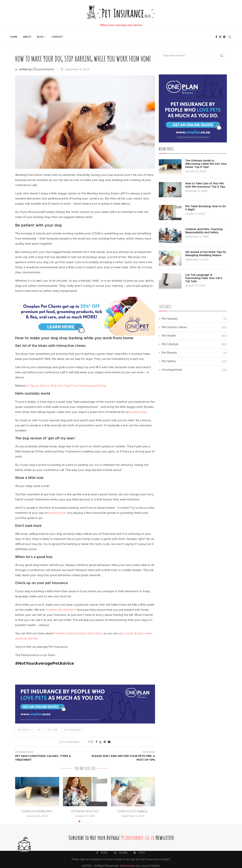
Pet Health (194, 336)
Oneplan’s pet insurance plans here (78, 633)
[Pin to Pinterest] (105, 742)
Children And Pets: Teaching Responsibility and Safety (204, 231)
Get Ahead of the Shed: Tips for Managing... (133, 811)
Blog (40, 37)
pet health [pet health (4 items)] (24, 730)
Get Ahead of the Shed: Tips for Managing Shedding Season (206, 254)
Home (14, 37)
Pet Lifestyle (194, 344)
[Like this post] (92, 742)
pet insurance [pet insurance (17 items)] (73, 730)
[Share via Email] (109, 742)
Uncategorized (194, 370)
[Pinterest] (224, 37)
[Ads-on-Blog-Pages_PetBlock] (193, 76)
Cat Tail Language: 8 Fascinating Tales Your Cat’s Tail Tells (204, 278)
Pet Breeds (194, 353)
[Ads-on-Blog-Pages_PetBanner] (85, 686)
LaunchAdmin (44, 70)
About (27, 37)
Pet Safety (194, 361)
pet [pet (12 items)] (39, 730)
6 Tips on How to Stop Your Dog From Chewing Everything (66, 386)
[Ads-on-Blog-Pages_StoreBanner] (85, 299)
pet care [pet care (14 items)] (53, 730)
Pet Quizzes (194, 319)
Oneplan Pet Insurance (61, 610)
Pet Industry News (194, 327)
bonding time (57, 513)
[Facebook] (216, 37)
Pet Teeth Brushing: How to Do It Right (85, 811)
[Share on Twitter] (100, 742)
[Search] (230, 37)
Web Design (128, 866)
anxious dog (138, 412)
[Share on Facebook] (96, 742)
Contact (57, 37)
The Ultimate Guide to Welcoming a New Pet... (37, 811)
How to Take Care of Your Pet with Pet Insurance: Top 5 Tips (205, 185)
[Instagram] (220, 37)
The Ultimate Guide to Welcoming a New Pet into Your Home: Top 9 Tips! (206, 164)
